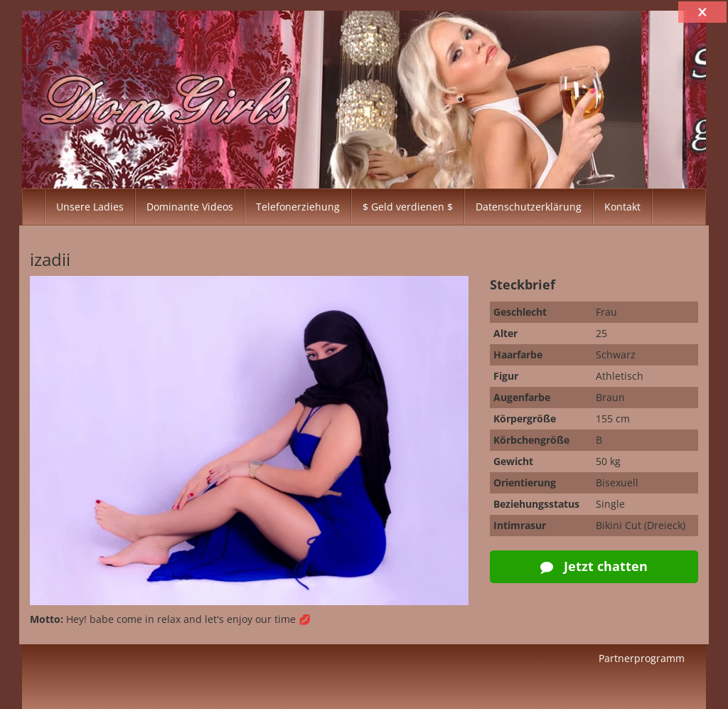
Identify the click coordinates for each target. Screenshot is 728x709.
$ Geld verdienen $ (408, 207)
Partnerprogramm (642, 658)
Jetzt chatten (594, 566)
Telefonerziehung (298, 207)
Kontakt (622, 207)
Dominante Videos (190, 207)
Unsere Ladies (90, 207)
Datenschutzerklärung (529, 207)
